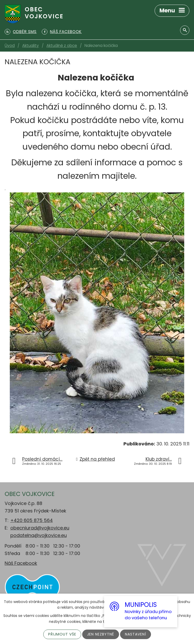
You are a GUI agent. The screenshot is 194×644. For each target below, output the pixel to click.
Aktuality (31, 46)
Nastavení (136, 634)
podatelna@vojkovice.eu (39, 535)
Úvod (10, 46)
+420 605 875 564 (32, 520)
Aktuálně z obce (62, 46)
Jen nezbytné (101, 634)
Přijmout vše (62, 634)
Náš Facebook (21, 563)
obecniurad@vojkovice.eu (40, 528)
